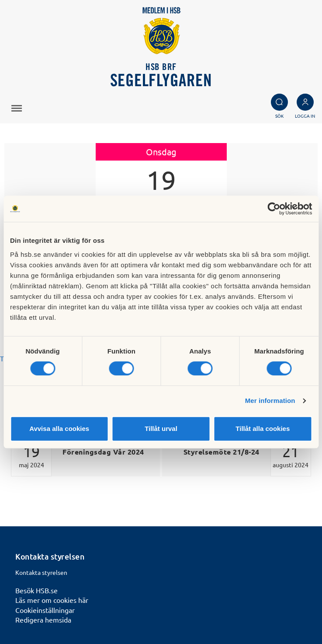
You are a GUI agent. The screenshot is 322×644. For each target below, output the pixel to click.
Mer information (270, 401)
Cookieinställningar (45, 610)
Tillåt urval (161, 429)
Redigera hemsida (43, 619)
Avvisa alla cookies (59, 429)
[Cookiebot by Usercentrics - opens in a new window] (274, 209)
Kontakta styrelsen (41, 572)
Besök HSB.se (36, 590)
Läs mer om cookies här (52, 600)
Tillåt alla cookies (263, 429)
